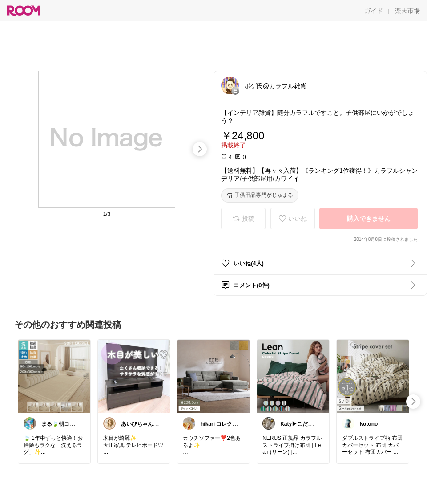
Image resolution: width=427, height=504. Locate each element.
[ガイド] (374, 11)
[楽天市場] (407, 11)
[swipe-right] (200, 149)
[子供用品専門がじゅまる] (260, 195)
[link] (54, 376)
